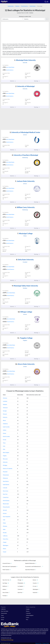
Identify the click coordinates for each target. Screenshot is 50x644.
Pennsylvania (6, 475)
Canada (28, 609)
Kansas (5, 433)
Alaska (4, 549)
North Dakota (6, 501)
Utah (4, 520)
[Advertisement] (25, 33)
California (5, 536)
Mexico (28, 611)
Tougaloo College (25, 338)
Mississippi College (25, 233)
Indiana (5, 430)
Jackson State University (25, 181)
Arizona (5, 513)
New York (5, 494)
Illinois (4, 420)
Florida (5, 440)
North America (25, 6)
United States (33, 6)
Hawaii (5, 552)
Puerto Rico (6, 539)
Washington (6, 545)
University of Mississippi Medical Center (25, 132)
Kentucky (5, 417)
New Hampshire (7, 517)
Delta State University (25, 260)
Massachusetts (6, 507)
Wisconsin (5, 459)
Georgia (5, 411)
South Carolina (6, 427)
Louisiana (5, 401)
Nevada (5, 533)
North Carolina (6, 436)
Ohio (4, 449)
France (28, 617)
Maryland (5, 472)
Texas (4, 443)
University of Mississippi (25, 86)
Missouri (5, 414)
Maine (4, 523)
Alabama (5, 404)
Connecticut (6, 497)
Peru (27, 620)
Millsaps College (25, 312)
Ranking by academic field (25, 16)
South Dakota (6, 484)
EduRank (31, 13)
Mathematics (11, 6)
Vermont (5, 510)
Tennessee (5, 408)
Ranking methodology (7, 640)
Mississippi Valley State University (25, 286)
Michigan (5, 465)
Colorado (5, 488)
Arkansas (5, 398)
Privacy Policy (46, 643)
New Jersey (6, 491)
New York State (5, 611)
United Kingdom (30, 615)
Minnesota (5, 478)
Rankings (37, 81)
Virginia (5, 456)
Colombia (28, 613)
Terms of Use (38, 643)
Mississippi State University (25, 60)
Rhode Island (6, 504)
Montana (5, 526)
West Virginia (6, 452)
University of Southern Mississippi (25, 155)
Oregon (5, 542)
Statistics (17, 6)
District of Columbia (8, 468)
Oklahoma (5, 424)
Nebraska (5, 462)
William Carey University (25, 207)
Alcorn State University (25, 364)
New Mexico (6, 481)
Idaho (4, 529)
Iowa (4, 446)
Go (47, 19)
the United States (10, 67)
